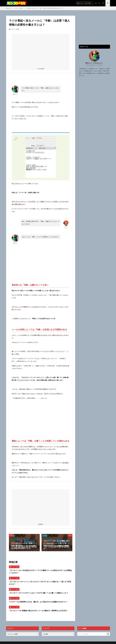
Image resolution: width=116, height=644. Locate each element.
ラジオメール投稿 (18, 8)
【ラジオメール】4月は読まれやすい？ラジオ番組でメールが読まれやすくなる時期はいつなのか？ (41, 572)
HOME (9, 8)
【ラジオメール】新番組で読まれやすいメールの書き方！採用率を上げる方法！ (38, 610)
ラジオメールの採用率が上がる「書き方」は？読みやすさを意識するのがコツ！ (38, 602)
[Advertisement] (41, 50)
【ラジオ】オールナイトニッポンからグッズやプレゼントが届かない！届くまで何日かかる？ (40, 583)
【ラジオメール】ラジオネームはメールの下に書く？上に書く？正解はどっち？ (38, 593)
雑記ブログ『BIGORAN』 (85, 3)
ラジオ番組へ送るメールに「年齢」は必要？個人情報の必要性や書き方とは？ (44, 8)
